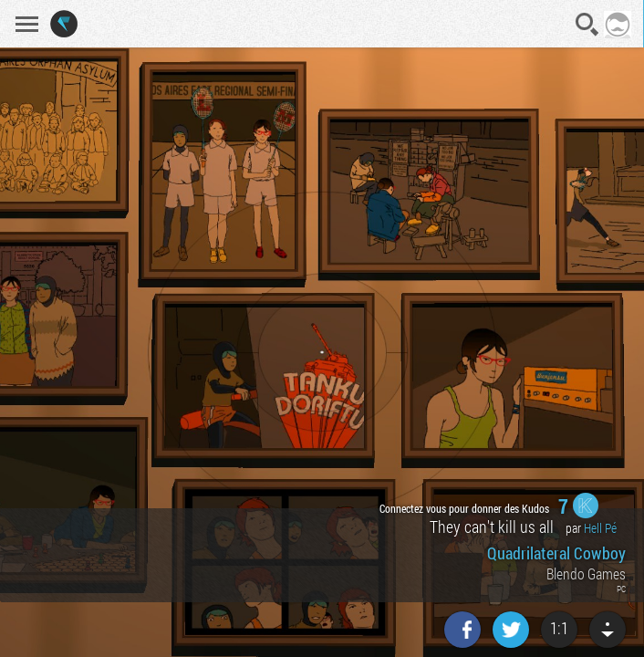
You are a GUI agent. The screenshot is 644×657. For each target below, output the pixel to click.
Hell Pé (600, 528)
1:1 (559, 628)
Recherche (587, 25)
